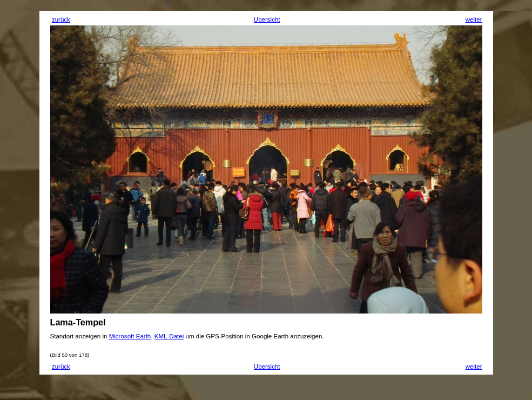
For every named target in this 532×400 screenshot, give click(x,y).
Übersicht (267, 19)
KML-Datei (169, 336)
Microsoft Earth (130, 336)
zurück (61, 19)
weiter (474, 19)
